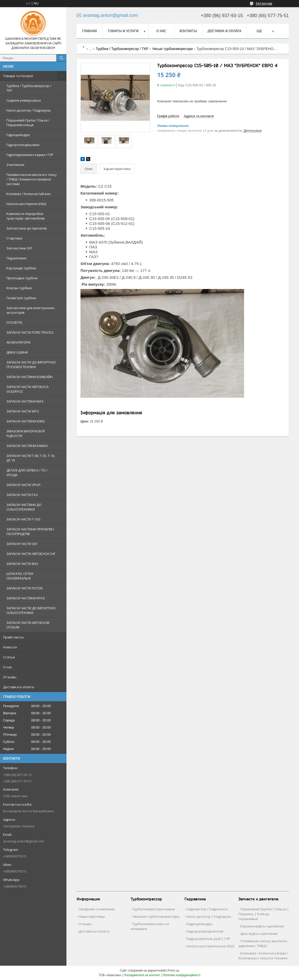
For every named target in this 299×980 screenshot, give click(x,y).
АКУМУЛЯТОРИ (18, 342)
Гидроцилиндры (199, 924)
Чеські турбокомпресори (172, 49)
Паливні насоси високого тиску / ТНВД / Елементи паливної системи (32, 179)
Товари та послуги (18, 76)
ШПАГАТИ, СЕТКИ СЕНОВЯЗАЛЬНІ (20, 576)
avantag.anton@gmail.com (24, 841)
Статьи (9, 657)
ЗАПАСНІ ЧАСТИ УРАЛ (23, 485)
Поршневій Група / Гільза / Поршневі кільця (28, 123)
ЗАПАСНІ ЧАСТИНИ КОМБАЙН (30, 377)
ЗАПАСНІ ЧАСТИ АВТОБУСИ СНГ (31, 554)
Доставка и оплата (19, 687)
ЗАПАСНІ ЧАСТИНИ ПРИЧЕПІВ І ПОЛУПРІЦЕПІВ (30, 531)
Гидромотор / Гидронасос (207, 909)
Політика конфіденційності (181, 975)
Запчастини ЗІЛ (19, 248)
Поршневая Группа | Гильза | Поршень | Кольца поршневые (264, 914)
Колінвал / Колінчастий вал (28, 194)
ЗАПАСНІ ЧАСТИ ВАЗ (22, 564)
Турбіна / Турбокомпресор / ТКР (29, 88)
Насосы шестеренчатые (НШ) (210, 946)
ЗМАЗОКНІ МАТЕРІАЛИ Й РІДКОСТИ (26, 433)
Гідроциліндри (18, 135)
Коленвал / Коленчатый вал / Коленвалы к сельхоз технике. (263, 956)
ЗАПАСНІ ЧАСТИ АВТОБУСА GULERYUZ (27, 389)
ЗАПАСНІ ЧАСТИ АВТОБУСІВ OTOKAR (28, 625)
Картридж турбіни (21, 268)
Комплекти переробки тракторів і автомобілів (26, 216)
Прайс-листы (13, 637)
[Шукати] (61, 58)
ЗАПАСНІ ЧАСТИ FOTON (25, 588)
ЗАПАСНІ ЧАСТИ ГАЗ (22, 495)
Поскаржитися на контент (142, 975)
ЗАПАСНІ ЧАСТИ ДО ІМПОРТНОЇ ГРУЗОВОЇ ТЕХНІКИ (31, 365)
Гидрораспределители (205, 931)
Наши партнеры (92, 916)
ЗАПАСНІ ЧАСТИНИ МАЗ (25, 401)
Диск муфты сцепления (259, 934)
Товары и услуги (123, 31)
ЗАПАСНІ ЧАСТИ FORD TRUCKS (30, 332)
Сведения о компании (96, 909)
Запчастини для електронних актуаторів (31, 310)
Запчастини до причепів (27, 228)
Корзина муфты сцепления (262, 926)
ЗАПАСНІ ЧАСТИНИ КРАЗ (26, 598)
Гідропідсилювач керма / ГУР (30, 155)
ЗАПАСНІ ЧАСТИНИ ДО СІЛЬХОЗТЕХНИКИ (24, 507)
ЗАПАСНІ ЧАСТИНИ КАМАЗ (27, 446)
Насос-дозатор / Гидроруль (29, 110)
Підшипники (16, 258)
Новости (10, 647)
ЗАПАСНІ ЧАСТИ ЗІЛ (22, 544)
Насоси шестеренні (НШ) (26, 204)
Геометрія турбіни (21, 298)
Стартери (14, 238)
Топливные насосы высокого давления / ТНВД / (263, 943)
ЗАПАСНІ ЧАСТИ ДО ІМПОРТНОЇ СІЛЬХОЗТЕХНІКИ (31, 610)
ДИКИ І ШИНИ (17, 352)
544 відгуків (264, 4)
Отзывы (10, 677)
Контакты (188, 31)
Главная (89, 31)
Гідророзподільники (23, 145)
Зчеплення (15, 165)
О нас (8, 667)
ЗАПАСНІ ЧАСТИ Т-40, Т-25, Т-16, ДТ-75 (31, 458)
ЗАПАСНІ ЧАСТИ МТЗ (22, 411)
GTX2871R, (15, 322)
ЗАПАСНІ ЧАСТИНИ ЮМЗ (26, 421)
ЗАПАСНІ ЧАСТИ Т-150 (23, 519)
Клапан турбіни (19, 288)
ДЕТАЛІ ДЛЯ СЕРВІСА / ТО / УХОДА (27, 473)
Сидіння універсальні (24, 100)
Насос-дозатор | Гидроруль (209, 916)
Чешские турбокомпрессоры (156, 916)
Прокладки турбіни (22, 278)
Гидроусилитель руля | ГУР (208, 939)
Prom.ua (173, 971)
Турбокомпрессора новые (154, 909)
